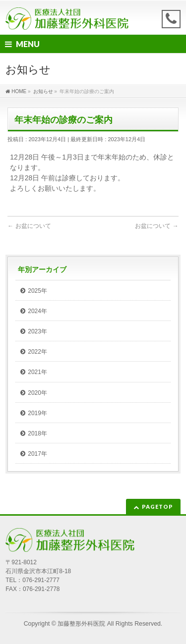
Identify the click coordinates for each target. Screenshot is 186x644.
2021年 (37, 372)
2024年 (37, 311)
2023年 (37, 331)
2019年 (37, 413)
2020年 (37, 393)
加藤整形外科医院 (81, 624)
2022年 (37, 352)
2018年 (37, 433)
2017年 (37, 454)
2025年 (37, 291)
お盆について (29, 226)
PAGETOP (157, 507)
